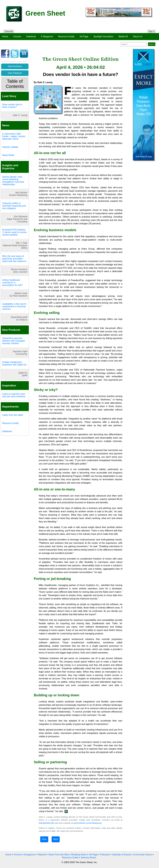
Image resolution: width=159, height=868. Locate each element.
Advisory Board (88, 858)
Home (5, 36)
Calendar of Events (121, 855)
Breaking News (79, 855)
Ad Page (84, 36)
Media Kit (123, 36)
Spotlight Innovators (103, 36)
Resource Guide (66, 36)
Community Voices (143, 855)
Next (56, 839)
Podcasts (105, 855)
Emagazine (29, 855)
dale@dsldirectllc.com (49, 823)
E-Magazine (47, 36)
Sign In (152, 31)
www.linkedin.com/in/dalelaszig (88, 823)
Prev (44, 839)
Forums (17, 36)
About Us (138, 36)
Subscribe (9, 31)
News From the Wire (59, 855)
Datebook (31, 36)
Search (152, 44)
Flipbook (42, 855)
